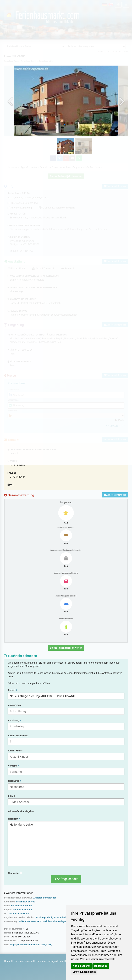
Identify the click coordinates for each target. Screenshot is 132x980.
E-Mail (12, 796)
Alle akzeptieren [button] (82, 966)
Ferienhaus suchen (22, 961)
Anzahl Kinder (15, 751)
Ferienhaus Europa (26, 902)
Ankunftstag (15, 705)
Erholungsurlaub (44, 917)
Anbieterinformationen (45, 898)
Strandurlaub (60, 917)
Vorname (13, 766)
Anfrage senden (66, 879)
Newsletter (15, 873)
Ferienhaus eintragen (46, 961)
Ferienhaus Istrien (23, 910)
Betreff (12, 690)
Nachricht (14, 819)
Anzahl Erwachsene (18, 736)
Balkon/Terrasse (27, 921)
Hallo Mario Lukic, (66, 844)
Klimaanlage (59, 921)
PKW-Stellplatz (44, 921)
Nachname (14, 781)
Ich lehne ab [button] (101, 966)
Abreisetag (14, 720)
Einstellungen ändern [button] (84, 972)
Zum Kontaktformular (115, 495)
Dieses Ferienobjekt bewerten (66, 648)
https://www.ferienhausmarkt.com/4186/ (31, 945)
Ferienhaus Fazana (19, 914)
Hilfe (61, 961)
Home (7, 961)
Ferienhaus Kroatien (21, 906)
